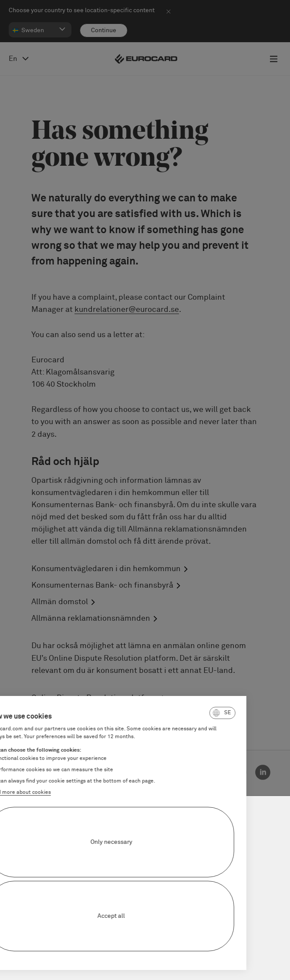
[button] (183, 713)
